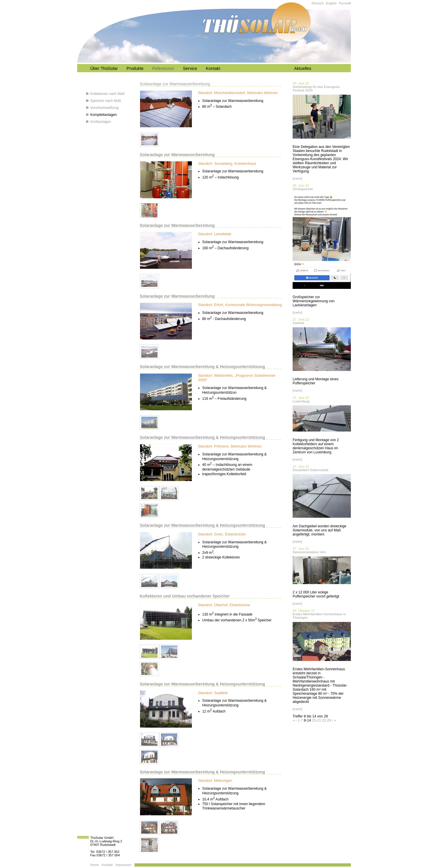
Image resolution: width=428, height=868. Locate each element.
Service (190, 68)
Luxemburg (301, 401)
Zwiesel (298, 323)
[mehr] (297, 178)
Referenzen (163, 68)
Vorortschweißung (104, 108)
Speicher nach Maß (106, 101)
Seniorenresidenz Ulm (309, 552)
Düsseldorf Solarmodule (311, 470)
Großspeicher (303, 189)
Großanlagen (101, 122)
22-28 (327, 720)
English (331, 3)
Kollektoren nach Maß (107, 94)
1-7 (300, 720)
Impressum (124, 865)
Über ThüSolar (104, 68)
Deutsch (318, 3)
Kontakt (213, 68)
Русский (345, 3)
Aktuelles (303, 68)
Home (94, 865)
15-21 (316, 720)
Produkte (135, 68)
